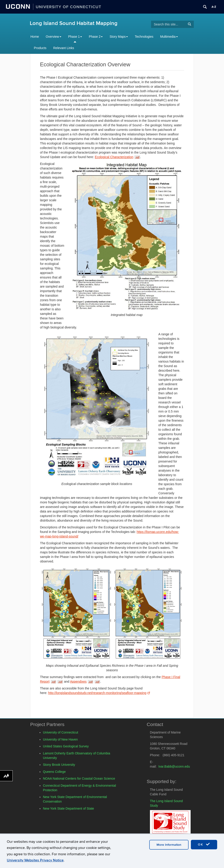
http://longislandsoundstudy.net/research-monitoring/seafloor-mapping (99, 693)
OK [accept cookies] (204, 844)
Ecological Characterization (117, 157)
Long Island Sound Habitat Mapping (74, 23)
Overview (53, 37)
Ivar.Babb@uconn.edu (174, 766)
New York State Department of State (68, 808)
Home (35, 37)
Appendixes (85, 681)
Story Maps (119, 37)
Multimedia (169, 37)
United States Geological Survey (66, 746)
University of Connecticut (61, 732)
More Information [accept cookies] (169, 845)
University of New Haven (60, 739)
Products (40, 48)
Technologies (144, 37)
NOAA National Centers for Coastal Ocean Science (79, 778)
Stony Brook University (59, 765)
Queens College (54, 772)
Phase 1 (75, 37)
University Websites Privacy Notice (35, 860)
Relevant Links (64, 48)
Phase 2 (96, 37)
